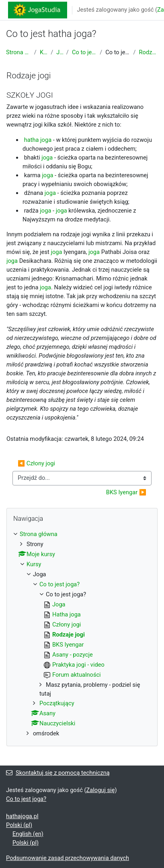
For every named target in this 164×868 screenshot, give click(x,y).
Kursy (44, 52)
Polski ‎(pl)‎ (19, 825)
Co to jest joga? (84, 52)
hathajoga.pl (22, 816)
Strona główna (18, 52)
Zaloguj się (101, 790)
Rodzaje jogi (149, 52)
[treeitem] (82, 634)
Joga (60, 52)
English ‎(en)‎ (28, 834)
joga (47, 158)
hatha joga (38, 140)
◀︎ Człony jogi (36, 463)
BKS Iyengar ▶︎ (126, 492)
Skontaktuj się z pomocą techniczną (58, 773)
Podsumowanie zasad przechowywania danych (68, 858)
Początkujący (57, 703)
